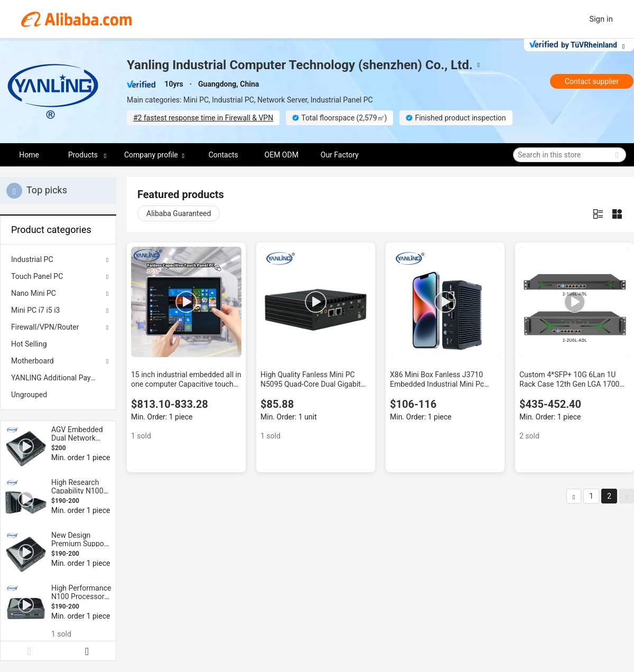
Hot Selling (29, 344)
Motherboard (32, 361)
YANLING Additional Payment (58, 378)
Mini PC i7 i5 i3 (35, 310)
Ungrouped (29, 395)
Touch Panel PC (37, 276)
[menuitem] (58, 344)
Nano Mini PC (34, 293)
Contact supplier (592, 81)
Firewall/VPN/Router (45, 327)
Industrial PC (32, 259)
